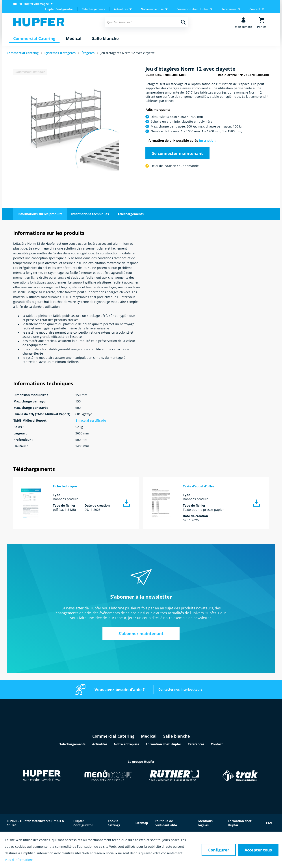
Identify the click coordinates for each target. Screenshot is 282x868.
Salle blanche (177, 736)
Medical (149, 736)
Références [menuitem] (229, 9)
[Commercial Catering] (34, 39)
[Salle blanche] (105, 39)
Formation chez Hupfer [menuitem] (192, 9)
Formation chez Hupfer (163, 744)
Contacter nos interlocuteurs (180, 689)
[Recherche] (183, 22)
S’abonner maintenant (141, 633)
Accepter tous (258, 850)
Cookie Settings (114, 823)
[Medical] (74, 39)
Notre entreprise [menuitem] (152, 9)
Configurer (219, 850)
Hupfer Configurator (59, 9)
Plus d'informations (19, 860)
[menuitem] (34, 4)
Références (196, 744)
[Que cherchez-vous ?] (146, 22)
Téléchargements (94, 9)
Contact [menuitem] (255, 9)
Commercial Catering (113, 736)
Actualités (100, 744)
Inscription (207, 140)
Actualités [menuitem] (121, 9)
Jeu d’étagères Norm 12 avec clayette (128, 53)
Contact (217, 744)
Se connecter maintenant (177, 153)
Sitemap (142, 823)
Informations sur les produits (40, 214)
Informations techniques (90, 214)
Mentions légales (205, 823)
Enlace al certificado (91, 420)
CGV (269, 823)
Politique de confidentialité (166, 823)
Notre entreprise (127, 744)
